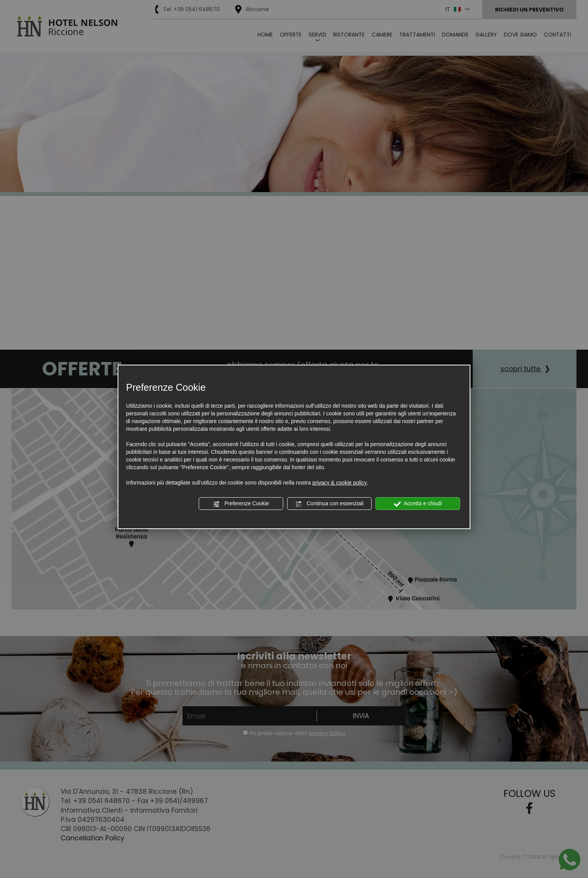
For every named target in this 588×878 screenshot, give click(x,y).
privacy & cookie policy (340, 483)
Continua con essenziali (329, 504)
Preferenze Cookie (241, 504)
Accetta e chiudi (418, 504)
